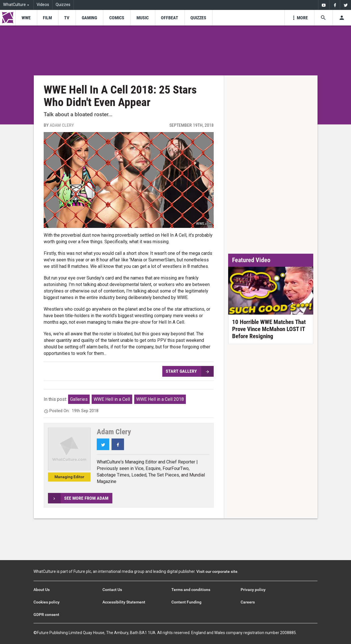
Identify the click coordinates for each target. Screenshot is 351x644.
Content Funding (186, 602)
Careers (248, 602)
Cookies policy (47, 602)
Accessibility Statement (124, 602)
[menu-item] (26, 18)
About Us (42, 590)
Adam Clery (62, 125)
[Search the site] (323, 18)
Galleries (79, 399)
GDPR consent (46, 615)
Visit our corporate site (217, 571)
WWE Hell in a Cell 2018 (160, 399)
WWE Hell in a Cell (112, 399)
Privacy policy (253, 590)
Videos (43, 5)
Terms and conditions (191, 590)
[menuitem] (324, 5)
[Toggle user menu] (342, 18)
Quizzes (63, 5)
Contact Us (112, 590)
